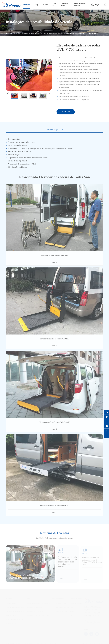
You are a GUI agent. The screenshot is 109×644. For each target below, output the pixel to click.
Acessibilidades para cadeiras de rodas (37, 615)
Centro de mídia (65, 5)
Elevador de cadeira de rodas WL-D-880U (54, 423)
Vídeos (72, 611)
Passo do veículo (11, 615)
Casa (10, 33)
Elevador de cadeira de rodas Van (53, 33)
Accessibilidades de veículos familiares (38, 603)
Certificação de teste (63, 607)
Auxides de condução (12, 623)
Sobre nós (54, 5)
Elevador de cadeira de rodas (31, 33)
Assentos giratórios (12, 603)
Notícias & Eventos (54, 532)
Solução (37, 5)
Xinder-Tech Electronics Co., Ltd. (28, 643)
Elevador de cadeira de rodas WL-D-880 (54, 340)
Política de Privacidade (96, 643)
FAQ (71, 615)
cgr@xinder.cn (94, 615)
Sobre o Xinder (61, 603)
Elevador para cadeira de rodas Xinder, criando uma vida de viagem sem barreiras (30, 578)
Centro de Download (76, 603)
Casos (45, 5)
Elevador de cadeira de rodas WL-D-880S (54, 257)
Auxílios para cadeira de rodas (15, 619)
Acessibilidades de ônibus (34, 607)
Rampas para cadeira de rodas (15, 611)
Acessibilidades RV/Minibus (34, 611)
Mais (54, 264)
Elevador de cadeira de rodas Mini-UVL (54, 507)
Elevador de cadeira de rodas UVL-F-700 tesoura (82, 33)
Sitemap (84, 643)
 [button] (49, 93)
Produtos (27, 5)
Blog (71, 607)
